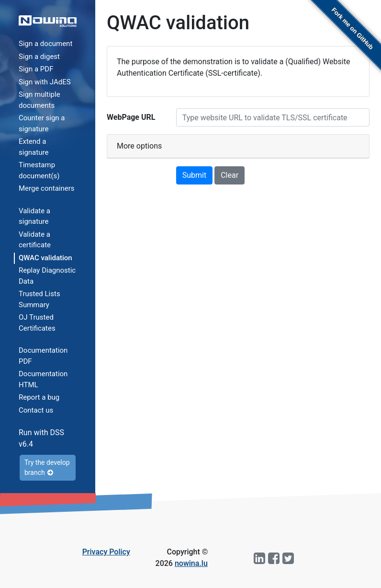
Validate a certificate (35, 240)
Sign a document (45, 44)
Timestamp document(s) (39, 170)
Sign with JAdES (45, 82)
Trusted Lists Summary (39, 299)
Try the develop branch (47, 467)
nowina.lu (191, 563)
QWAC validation (45, 258)
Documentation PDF (43, 356)
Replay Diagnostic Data (47, 276)
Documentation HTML (43, 379)
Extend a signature (34, 147)
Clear (230, 175)
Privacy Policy (106, 552)
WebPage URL (131, 117)
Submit (194, 175)
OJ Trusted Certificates (37, 323)
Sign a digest (39, 57)
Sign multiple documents (39, 100)
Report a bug (39, 397)
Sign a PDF (36, 69)
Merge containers (47, 188)
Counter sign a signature (42, 123)
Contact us (36, 410)
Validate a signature (34, 216)
